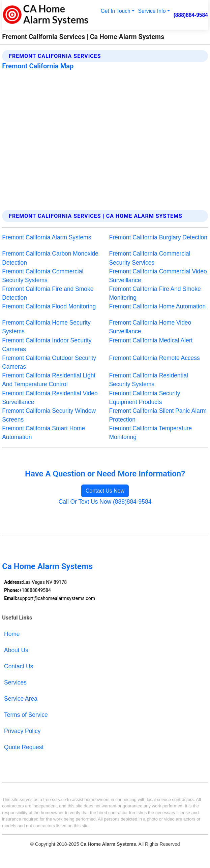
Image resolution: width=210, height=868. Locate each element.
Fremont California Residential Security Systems (149, 380)
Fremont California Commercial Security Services (150, 258)
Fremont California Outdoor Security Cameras (49, 362)
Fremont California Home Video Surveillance (150, 327)
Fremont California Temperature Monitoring (151, 433)
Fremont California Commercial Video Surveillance (158, 276)
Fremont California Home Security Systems (46, 327)
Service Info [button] (152, 11)
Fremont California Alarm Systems (47, 237)
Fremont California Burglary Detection (158, 237)
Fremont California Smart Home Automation (43, 433)
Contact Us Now (105, 491)
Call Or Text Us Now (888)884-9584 (105, 502)
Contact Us (19, 666)
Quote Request (24, 747)
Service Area (21, 699)
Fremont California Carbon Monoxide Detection (50, 258)
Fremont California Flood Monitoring (49, 306)
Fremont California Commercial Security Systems (43, 276)
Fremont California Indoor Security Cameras (47, 345)
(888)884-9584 (191, 15)
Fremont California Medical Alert (151, 340)
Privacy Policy (22, 731)
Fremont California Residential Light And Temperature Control (49, 380)
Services (15, 682)
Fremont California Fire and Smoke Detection (48, 293)
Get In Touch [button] (116, 11)
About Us (16, 650)
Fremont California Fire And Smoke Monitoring (155, 293)
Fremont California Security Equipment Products (145, 398)
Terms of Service (26, 715)
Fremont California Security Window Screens (49, 415)
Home (12, 634)
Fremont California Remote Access (155, 358)
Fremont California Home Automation (158, 306)
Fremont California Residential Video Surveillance (50, 398)
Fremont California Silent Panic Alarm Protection (158, 415)
